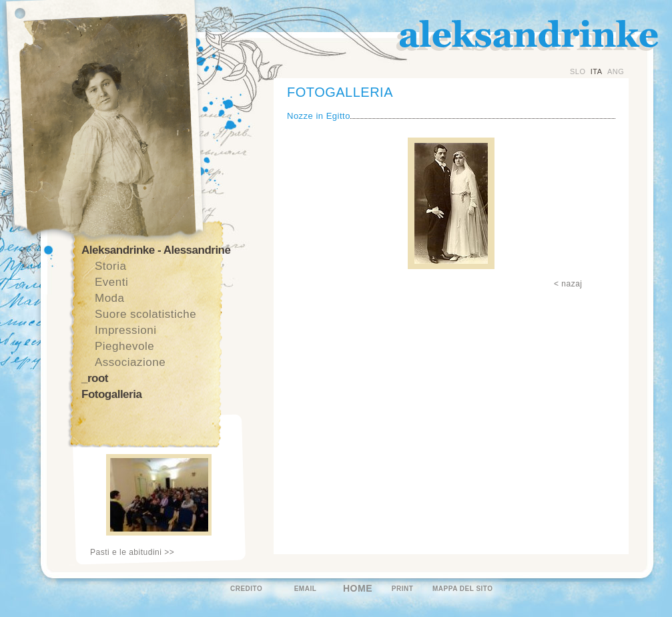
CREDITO (246, 589)
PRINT (403, 589)
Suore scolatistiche (145, 314)
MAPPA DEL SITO (463, 589)
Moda (110, 298)
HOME (358, 588)
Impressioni (125, 330)
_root (95, 378)
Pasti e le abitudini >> (132, 552)
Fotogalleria (111, 394)
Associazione (130, 362)
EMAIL (306, 589)
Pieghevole (124, 346)
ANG (616, 71)
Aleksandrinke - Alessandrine (156, 250)
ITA (597, 71)
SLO (578, 71)
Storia (110, 266)
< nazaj (568, 284)
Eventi (111, 282)
